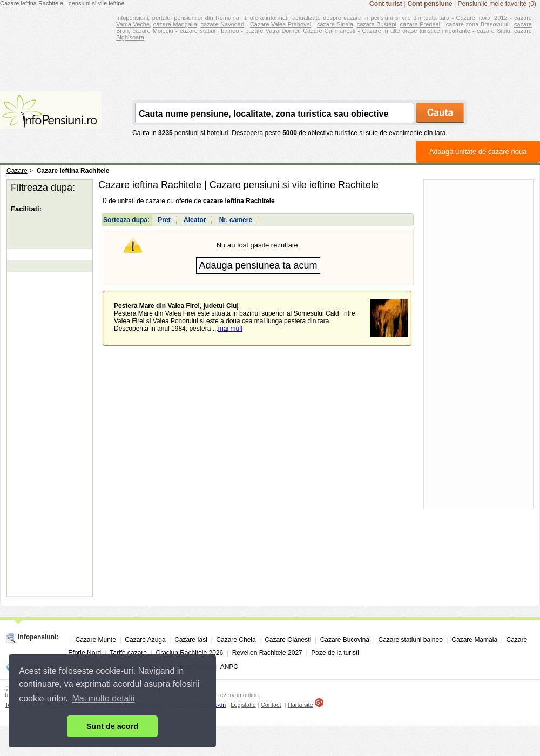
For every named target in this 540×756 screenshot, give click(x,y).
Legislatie (243, 705)
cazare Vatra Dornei (272, 31)
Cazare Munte (95, 640)
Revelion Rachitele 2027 (267, 653)
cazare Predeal (420, 24)
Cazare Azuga (145, 640)
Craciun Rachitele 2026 (189, 653)
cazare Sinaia (335, 24)
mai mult (230, 329)
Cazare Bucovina (345, 640)
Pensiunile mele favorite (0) (497, 4)
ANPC (229, 667)
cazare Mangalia (175, 24)
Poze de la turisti (335, 653)
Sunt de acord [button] (112, 726)
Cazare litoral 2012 (483, 18)
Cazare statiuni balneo (410, 640)
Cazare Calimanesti (329, 31)
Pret (164, 220)
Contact (271, 705)
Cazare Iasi (191, 640)
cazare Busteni (377, 24)
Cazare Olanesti (288, 640)
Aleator (195, 220)
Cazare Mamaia (474, 640)
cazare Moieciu (153, 31)
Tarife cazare (128, 653)
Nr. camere (236, 220)
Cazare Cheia (236, 640)
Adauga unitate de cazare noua (478, 152)
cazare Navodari (223, 24)
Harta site (301, 705)
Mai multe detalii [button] (104, 698)
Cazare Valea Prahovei (281, 24)
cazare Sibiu (494, 31)
